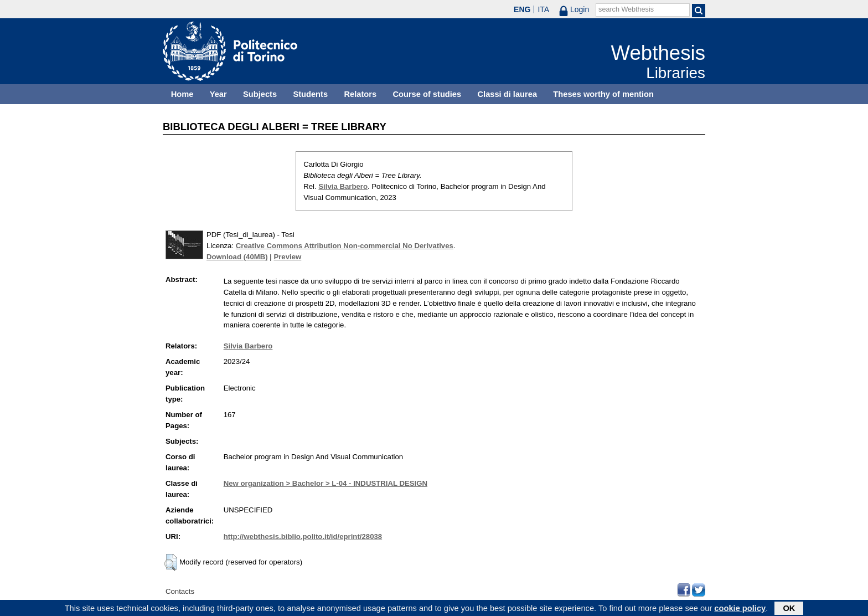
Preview (287, 257)
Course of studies (427, 94)
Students (310, 94)
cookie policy (740, 609)
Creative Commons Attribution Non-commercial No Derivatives (345, 246)
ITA (543, 9)
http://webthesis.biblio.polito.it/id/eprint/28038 (303, 537)
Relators (360, 94)
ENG (522, 9)
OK (789, 609)
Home (182, 94)
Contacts (180, 591)
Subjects (260, 94)
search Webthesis (626, 9)
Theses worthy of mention (603, 94)
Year (218, 94)
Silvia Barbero (343, 186)
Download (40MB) (237, 257)
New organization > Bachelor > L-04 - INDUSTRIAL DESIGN (325, 483)
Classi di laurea (508, 94)
